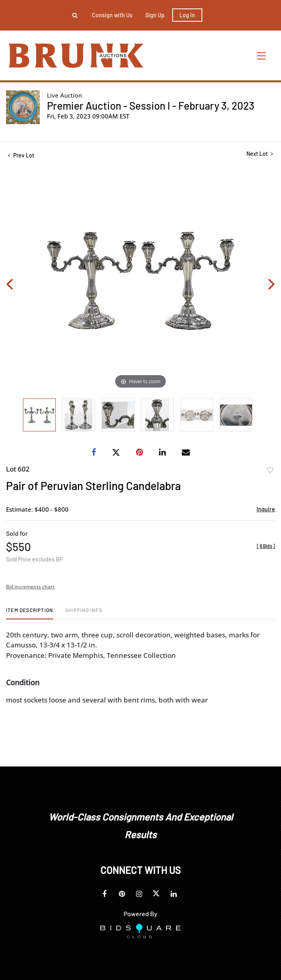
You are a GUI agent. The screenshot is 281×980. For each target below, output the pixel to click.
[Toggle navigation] (262, 56)
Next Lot (260, 154)
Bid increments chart (30, 587)
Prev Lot (21, 155)
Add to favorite (270, 470)
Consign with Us (112, 15)
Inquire (266, 509)
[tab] (30, 613)
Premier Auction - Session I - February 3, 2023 (151, 105)
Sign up (155, 15)
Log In (187, 15)
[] (266, 546)
